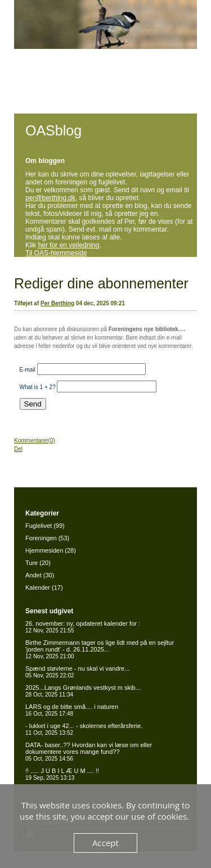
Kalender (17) (44, 587)
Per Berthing (57, 303)
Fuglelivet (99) (45, 526)
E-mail (28, 370)
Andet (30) (40, 575)
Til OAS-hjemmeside (56, 253)
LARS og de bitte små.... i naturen (72, 710)
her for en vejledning (69, 245)
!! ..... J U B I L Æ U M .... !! (62, 774)
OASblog (53, 130)
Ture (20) (38, 563)
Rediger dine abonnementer (101, 283)
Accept (105, 843)
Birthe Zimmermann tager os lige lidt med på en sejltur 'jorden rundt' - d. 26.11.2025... (100, 649)
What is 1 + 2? (38, 387)
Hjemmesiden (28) (51, 550)
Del (18, 449)
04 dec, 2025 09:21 (100, 303)
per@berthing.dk (50, 198)
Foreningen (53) (47, 538)
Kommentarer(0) (35, 440)
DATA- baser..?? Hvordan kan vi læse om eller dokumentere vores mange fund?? (89, 752)
